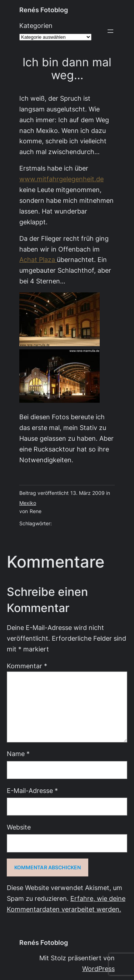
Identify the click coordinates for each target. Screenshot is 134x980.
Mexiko (28, 503)
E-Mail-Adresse (32, 791)
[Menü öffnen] (110, 31)
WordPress (98, 969)
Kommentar (27, 666)
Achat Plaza (38, 260)
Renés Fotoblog (44, 10)
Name (18, 754)
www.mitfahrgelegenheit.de (61, 179)
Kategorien (36, 26)
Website (19, 827)
